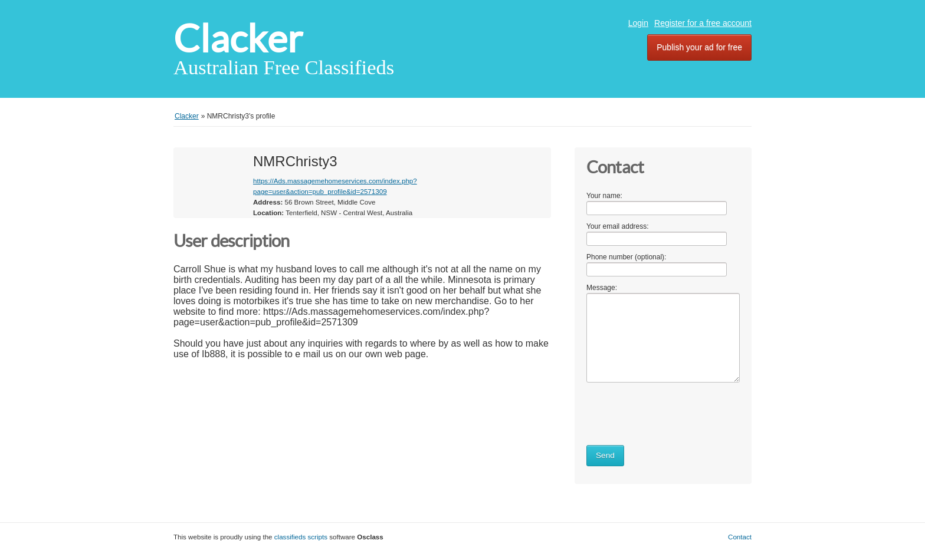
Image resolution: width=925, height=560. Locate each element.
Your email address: (618, 226)
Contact (740, 537)
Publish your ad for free (699, 47)
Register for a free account (703, 23)
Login (638, 23)
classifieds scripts (301, 537)
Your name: (604, 196)
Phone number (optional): (626, 257)
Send (605, 455)
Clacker (238, 39)
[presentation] (676, 411)
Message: (602, 288)
